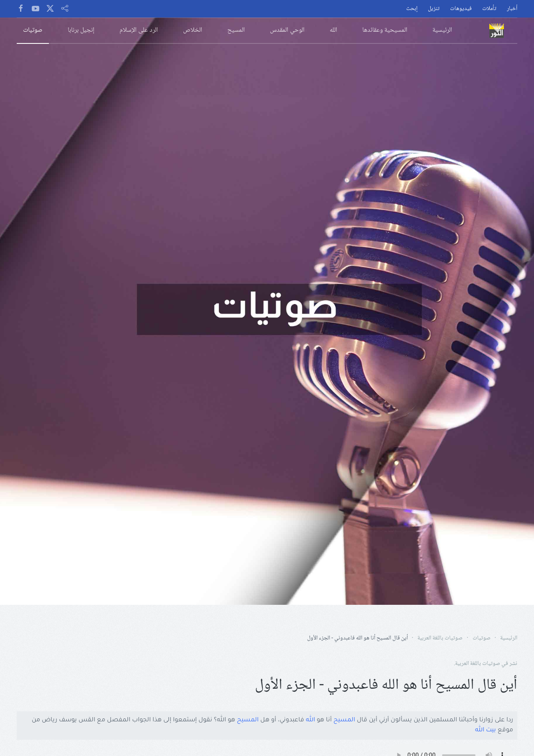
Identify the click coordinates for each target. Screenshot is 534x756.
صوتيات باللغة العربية (478, 664)
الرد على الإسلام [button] (139, 30)
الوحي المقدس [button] (287, 30)
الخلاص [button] (193, 30)
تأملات (489, 9)
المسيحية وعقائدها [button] (385, 30)
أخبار (512, 9)
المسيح (344, 720)
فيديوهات (461, 9)
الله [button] (333, 30)
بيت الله (486, 731)
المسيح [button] (236, 30)
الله (310, 720)
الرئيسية (442, 30)
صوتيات (33, 30)
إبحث (412, 9)
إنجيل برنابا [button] (81, 30)
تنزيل (434, 9)
